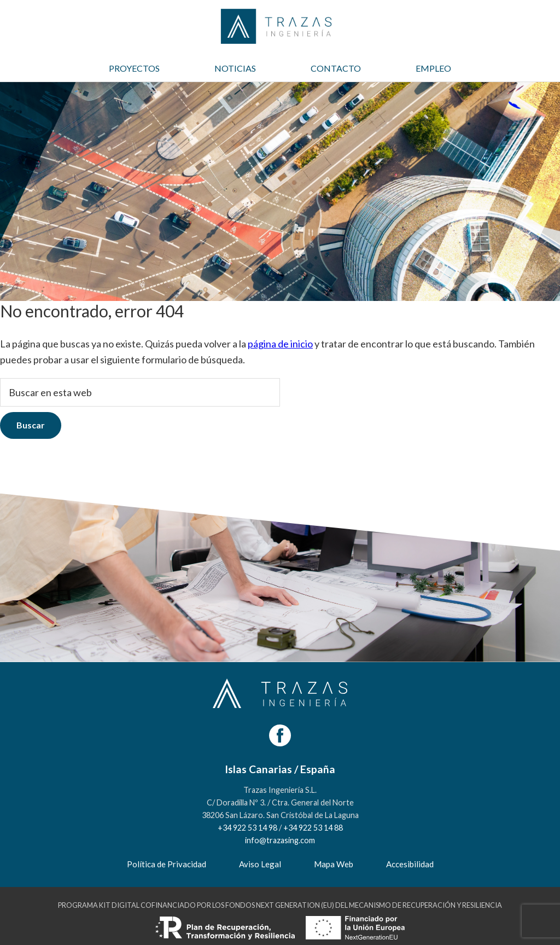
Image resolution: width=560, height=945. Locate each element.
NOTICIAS (235, 68)
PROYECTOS (134, 68)
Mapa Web (334, 864)
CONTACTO (336, 68)
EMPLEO (433, 68)
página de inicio (280, 344)
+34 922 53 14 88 (313, 828)
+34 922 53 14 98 (247, 828)
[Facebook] (280, 735)
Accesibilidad (410, 864)
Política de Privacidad (167, 864)
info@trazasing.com (280, 840)
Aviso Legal (260, 864)
